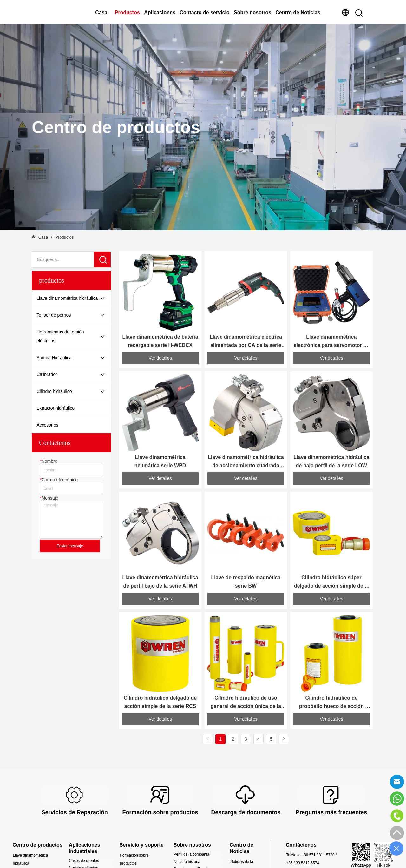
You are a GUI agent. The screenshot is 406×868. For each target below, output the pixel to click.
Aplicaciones (160, 13)
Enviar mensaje (70, 546)
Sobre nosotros (252, 13)
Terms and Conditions (231, 860)
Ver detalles (160, 334)
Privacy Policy (191, 860)
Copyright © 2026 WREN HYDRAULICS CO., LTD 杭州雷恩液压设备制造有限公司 (92, 860)
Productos (127, 13)
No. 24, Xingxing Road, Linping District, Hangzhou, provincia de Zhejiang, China (313, 809)
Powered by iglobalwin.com (284, 860)
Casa (101, 13)
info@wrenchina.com (324, 785)
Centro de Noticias (298, 13)
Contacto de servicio (204, 13)
